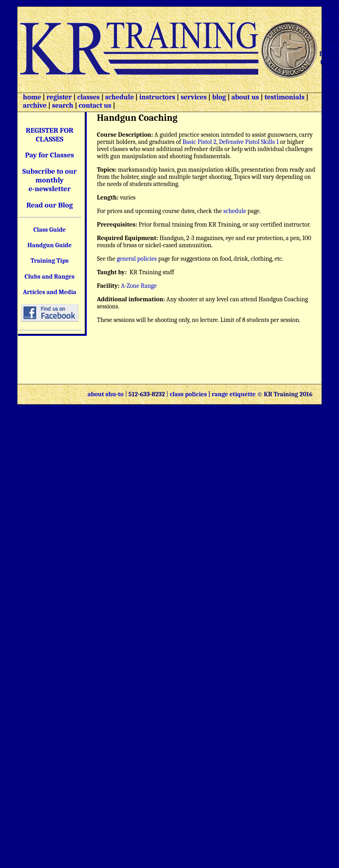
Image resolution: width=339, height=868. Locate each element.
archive (35, 106)
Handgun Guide (50, 245)
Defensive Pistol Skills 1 (248, 142)
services (194, 97)
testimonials (285, 97)
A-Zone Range (139, 286)
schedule (119, 97)
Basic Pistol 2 (200, 142)
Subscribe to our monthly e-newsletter (50, 180)
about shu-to (106, 394)
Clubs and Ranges (50, 277)
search (63, 106)
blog (219, 97)
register (59, 97)
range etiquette (234, 394)
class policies (188, 394)
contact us (95, 106)
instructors (157, 97)
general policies (137, 259)
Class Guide (50, 230)
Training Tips (50, 261)
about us (244, 97)
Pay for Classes (50, 155)
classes (88, 97)
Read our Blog (50, 205)
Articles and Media (49, 292)
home (32, 97)
